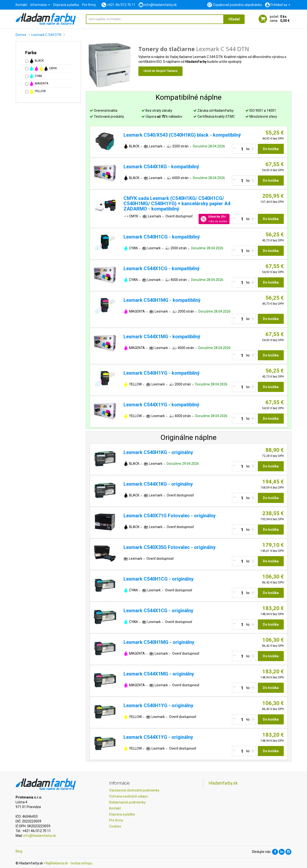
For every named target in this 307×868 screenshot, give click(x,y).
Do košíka (271, 149)
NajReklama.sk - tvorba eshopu (69, 863)
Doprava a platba (66, 5)
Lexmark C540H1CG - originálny (159, 579)
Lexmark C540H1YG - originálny (158, 705)
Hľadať (234, 19)
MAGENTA (39, 84)
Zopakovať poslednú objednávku (235, 5)
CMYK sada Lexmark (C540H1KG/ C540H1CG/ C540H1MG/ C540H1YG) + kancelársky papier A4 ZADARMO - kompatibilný (177, 204)
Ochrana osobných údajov (129, 796)
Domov (21, 35)
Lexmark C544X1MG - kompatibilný (162, 337)
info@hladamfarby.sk (40, 836)
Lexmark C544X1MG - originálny (159, 674)
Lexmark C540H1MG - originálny (159, 642)
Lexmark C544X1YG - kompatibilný (161, 405)
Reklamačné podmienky (127, 802)
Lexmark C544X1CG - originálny (158, 611)
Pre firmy (89, 5)
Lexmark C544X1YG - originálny (158, 737)
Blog (19, 851)
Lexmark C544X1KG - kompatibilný (161, 167)
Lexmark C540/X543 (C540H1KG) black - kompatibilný (182, 135)
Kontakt (21, 5)
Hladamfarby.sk (223, 783)
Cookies (115, 826)
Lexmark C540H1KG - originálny (158, 452)
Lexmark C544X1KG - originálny (158, 484)
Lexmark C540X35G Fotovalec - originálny (170, 547)
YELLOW (38, 91)
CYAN (36, 76)
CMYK (43, 69)
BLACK (36, 61)
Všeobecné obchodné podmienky (134, 790)
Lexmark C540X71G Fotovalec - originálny (170, 516)
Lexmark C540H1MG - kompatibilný (162, 300)
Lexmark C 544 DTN (46, 35)
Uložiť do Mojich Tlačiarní (160, 71)
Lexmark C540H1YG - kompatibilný (162, 373)
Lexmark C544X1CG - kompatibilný (162, 268)
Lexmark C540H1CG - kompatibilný (162, 237)
